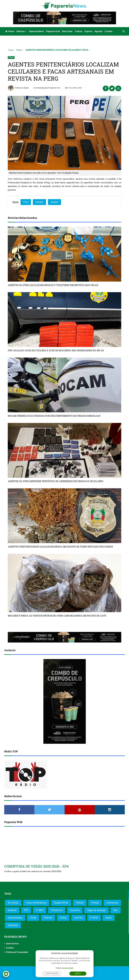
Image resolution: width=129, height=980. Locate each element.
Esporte (88, 31)
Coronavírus (112, 903)
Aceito (78, 974)
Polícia (19, 50)
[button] (124, 31)
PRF (26, 910)
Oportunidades (15, 918)
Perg (26, 202)
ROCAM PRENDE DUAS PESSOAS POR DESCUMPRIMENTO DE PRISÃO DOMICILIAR (54, 416)
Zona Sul (78, 918)
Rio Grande (13, 903)
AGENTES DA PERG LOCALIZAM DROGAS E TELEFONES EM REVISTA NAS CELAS (53, 285)
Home (10, 31)
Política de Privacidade (17, 952)
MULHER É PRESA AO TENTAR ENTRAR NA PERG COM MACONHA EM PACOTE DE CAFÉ (57, 616)
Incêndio (48, 918)
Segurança (13, 925)
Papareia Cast (53, 31)
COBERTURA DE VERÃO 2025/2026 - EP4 (36, 866)
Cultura (79, 31)
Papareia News (36, 31)
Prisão (33, 918)
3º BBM (40, 910)
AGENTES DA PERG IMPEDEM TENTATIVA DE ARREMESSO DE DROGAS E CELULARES (56, 481)
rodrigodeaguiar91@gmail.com (47, 88)
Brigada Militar (61, 903)
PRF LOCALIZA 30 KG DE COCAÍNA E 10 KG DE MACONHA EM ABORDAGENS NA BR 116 (56, 350)
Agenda (98, 31)
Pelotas (95, 903)
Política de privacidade (64, 968)
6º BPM (94, 918)
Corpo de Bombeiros (36, 903)
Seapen (54, 202)
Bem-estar (67, 31)
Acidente (12, 910)
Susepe (39, 202)
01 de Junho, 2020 (73, 88)
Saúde (109, 918)
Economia (75, 910)
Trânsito (80, 903)
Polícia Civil (57, 910)
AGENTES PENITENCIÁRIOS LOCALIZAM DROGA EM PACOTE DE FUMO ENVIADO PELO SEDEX (60, 547)
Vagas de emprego (96, 910)
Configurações (52, 974)
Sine (116, 910)
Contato (109, 31)
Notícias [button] (22, 31)
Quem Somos (12, 944)
